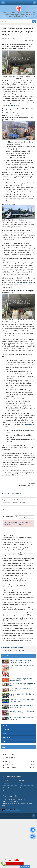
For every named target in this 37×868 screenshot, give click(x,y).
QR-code (5, 810)
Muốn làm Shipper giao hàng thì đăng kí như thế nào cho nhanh (21, 706)
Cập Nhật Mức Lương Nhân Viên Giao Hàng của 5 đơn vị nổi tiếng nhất (21, 661)
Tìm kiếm (23, 787)
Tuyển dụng (6, 737)
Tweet (5, 510)
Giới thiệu (5, 780)
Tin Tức (22, 780)
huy (34, 484)
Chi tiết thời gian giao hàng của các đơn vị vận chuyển (22, 689)
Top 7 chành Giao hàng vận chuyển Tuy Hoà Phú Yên (21, 718)
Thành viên (6, 784)
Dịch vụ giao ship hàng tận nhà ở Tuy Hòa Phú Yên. (22, 666)
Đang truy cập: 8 (15, 810)
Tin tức (5, 726)
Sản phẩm (6, 730)
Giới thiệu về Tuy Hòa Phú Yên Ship (13, 648)
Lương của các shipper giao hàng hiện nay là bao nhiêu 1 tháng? (22, 700)
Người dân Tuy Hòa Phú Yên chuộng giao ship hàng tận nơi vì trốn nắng (22, 712)
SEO (4, 741)
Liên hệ (22, 784)
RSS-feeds (6, 791)
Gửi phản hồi (25, 867)
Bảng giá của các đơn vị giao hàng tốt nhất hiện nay (22, 685)
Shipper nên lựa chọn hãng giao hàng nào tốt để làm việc (22, 695)
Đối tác (5, 733)
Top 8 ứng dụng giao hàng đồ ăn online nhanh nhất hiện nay (21, 680)
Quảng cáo (6, 787)
